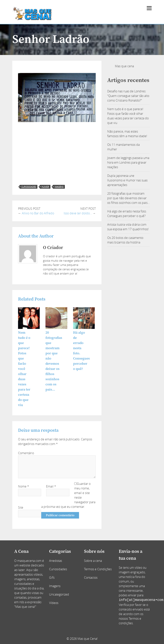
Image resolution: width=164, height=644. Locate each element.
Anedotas (56, 561)
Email (51, 486)
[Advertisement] (57, 153)
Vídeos (54, 603)
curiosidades (29, 187)
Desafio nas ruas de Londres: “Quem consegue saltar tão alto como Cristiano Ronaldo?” (128, 96)
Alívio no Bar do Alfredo (38, 213)
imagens (59, 187)
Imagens (55, 586)
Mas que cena (124, 66)
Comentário (26, 453)
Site (21, 507)
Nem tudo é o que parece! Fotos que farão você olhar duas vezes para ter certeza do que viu (24, 369)
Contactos (91, 578)
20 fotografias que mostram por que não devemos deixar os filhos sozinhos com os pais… (128, 198)
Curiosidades (58, 569)
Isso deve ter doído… (78, 213)
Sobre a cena (93, 561)
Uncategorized (59, 594)
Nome (23, 486)
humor (45, 187)
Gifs (52, 578)
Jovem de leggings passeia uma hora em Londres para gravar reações (128, 162)
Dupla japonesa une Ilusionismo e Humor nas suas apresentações (127, 180)
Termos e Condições (98, 569)
